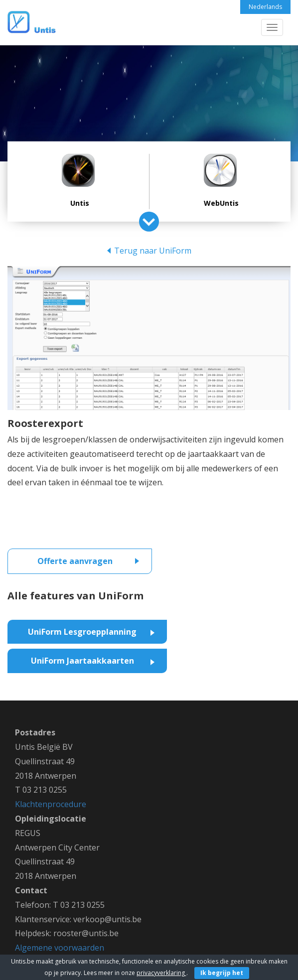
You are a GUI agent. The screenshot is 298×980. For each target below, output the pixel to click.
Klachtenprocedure (51, 804)
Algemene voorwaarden (60, 948)
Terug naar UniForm (153, 251)
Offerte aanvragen (75, 561)
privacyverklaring (161, 973)
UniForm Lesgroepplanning (82, 632)
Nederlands (265, 7)
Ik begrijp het (222, 973)
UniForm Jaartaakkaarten (82, 661)
